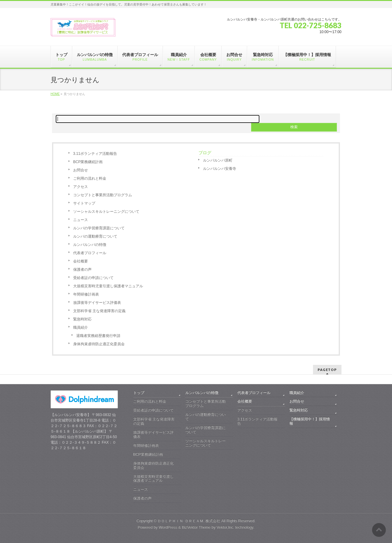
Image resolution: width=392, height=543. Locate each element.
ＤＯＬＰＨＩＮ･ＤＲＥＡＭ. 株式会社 (189, 521)
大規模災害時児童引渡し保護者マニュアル (108, 286)
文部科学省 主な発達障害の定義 (99, 311)
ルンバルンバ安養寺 (220, 169)
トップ (139, 393)
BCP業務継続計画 (88, 162)
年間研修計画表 (86, 294)
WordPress (168, 527)
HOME (55, 94)
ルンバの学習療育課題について (99, 228)
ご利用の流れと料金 (90, 178)
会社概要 (81, 261)
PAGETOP (327, 370)
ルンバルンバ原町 (218, 160)
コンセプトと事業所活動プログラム (103, 195)
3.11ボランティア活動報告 (95, 154)
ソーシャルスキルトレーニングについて (106, 212)
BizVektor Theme (196, 527)
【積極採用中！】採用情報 (310, 421)
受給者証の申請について (93, 278)
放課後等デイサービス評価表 (97, 303)
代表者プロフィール (90, 253)
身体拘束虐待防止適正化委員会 (99, 344)
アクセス (81, 187)
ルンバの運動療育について (95, 236)
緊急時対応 (82, 319)
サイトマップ (84, 203)
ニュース (81, 220)
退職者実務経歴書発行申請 (98, 336)
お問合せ (81, 170)
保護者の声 (82, 270)
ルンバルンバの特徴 (90, 245)
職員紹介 (81, 327)
